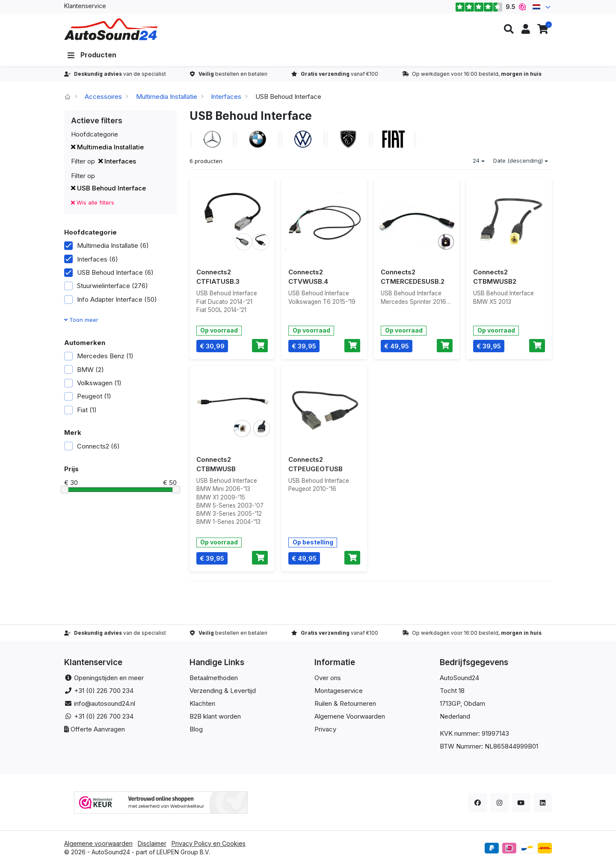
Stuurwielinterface (106, 286)
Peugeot (88, 396)
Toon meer (81, 320)
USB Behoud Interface (108, 188)
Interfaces (226, 97)
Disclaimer (152, 843)
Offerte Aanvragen (98, 729)
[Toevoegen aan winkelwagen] (260, 346)
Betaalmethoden (214, 678)
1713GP (450, 703)
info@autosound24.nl (105, 703)
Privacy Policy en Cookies (209, 843)
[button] (509, 29)
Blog (196, 729)
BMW (84, 370)
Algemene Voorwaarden (350, 716)
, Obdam (473, 703)
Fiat (80, 410)
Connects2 (92, 446)
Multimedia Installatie (167, 97)
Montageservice (339, 691)
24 (479, 161)
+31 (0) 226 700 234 (104, 691)
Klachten (202, 703)
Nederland (455, 716)
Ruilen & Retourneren (345, 703)
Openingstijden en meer (109, 678)
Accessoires (103, 97)
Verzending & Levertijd (223, 691)
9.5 (490, 7)
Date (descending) (521, 161)
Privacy (325, 729)
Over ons (328, 678)
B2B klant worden (215, 716)
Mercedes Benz (99, 356)
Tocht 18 (452, 691)
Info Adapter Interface (111, 299)
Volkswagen (93, 383)
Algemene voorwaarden (98, 843)
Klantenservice (85, 6)
